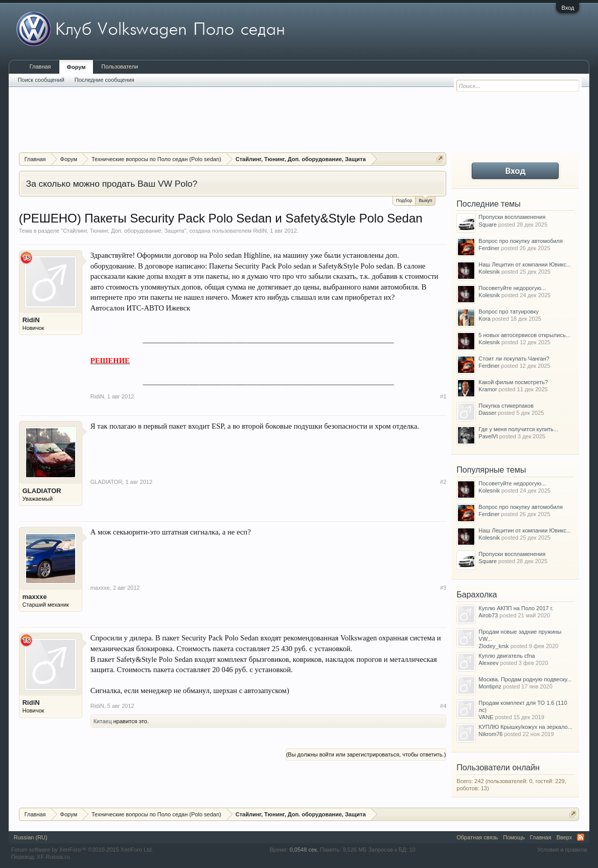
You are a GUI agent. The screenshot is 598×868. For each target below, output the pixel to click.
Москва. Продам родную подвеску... (525, 679)
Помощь (514, 837)
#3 (443, 588)
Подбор (404, 201)
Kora (484, 319)
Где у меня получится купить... (518, 429)
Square (487, 225)
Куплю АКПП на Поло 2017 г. (516, 608)
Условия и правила (562, 850)
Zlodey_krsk (493, 646)
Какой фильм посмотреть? (513, 382)
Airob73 (488, 615)
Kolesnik (489, 272)
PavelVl (488, 436)
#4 (443, 706)
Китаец (103, 721)
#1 (443, 396)
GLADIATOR (42, 491)
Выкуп (425, 200)
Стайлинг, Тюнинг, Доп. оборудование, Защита (123, 231)
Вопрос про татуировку (509, 311)
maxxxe (35, 597)
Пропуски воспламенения (512, 217)
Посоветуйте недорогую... (512, 288)
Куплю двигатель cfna (507, 656)
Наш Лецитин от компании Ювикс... (525, 264)
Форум (76, 67)
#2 (443, 482)
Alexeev (488, 663)
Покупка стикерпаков (506, 406)
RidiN (260, 231)
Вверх (565, 837)
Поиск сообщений (41, 80)
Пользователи (120, 66)
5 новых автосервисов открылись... (524, 335)
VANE (486, 717)
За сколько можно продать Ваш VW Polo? (112, 184)
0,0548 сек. (304, 850)
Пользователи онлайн (498, 767)
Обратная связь (477, 837)
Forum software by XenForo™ (82, 850)
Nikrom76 (490, 734)
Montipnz (490, 686)
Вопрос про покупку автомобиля (521, 241)
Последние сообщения (105, 80)
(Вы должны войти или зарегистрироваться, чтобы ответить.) (366, 754)
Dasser (487, 413)
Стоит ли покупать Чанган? (514, 359)
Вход (568, 8)
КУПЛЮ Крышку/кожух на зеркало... (525, 727)
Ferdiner (489, 248)
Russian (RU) (31, 837)
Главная (40, 66)
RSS (581, 837)
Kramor (488, 389)
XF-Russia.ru (53, 857)
